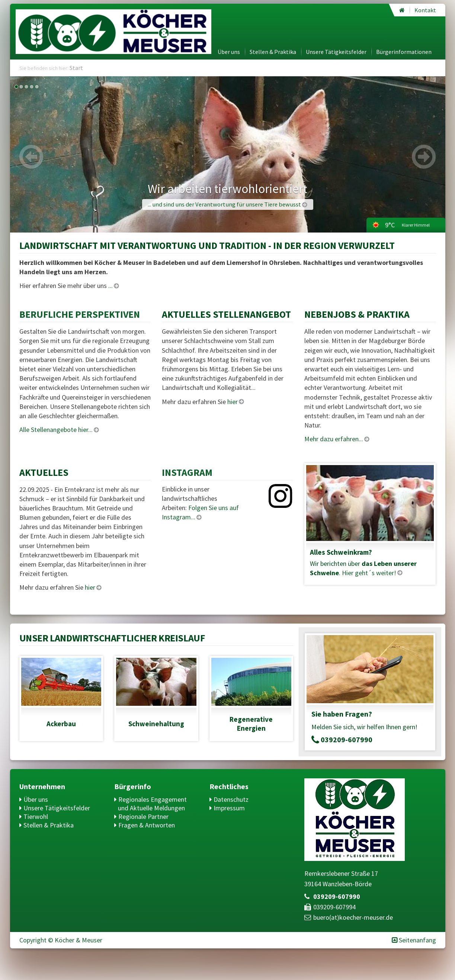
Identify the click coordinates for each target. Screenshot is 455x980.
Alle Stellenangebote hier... (56, 430)
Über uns (229, 52)
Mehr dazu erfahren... (334, 439)
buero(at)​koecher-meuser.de (353, 917)
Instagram (187, 472)
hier (233, 402)
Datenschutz (231, 799)
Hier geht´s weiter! (369, 573)
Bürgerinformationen (404, 52)
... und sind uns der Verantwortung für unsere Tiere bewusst (224, 204)
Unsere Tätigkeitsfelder (336, 52)
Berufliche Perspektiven (80, 314)
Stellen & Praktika (273, 52)
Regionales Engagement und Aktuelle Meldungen (152, 804)
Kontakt (425, 10)
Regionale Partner (143, 816)
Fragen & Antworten (147, 825)
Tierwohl (36, 816)
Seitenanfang (417, 940)
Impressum (229, 808)
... (110, 286)
